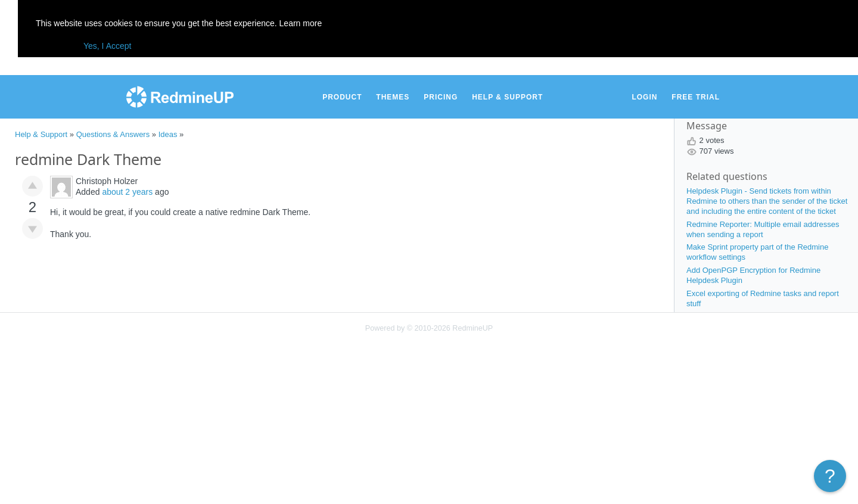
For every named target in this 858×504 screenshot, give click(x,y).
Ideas (168, 134)
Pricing (441, 97)
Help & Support (507, 97)
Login (644, 97)
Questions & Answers (113, 134)
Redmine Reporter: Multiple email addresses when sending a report (763, 229)
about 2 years (127, 192)
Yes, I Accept (107, 46)
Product (342, 97)
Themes (393, 97)
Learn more (301, 23)
